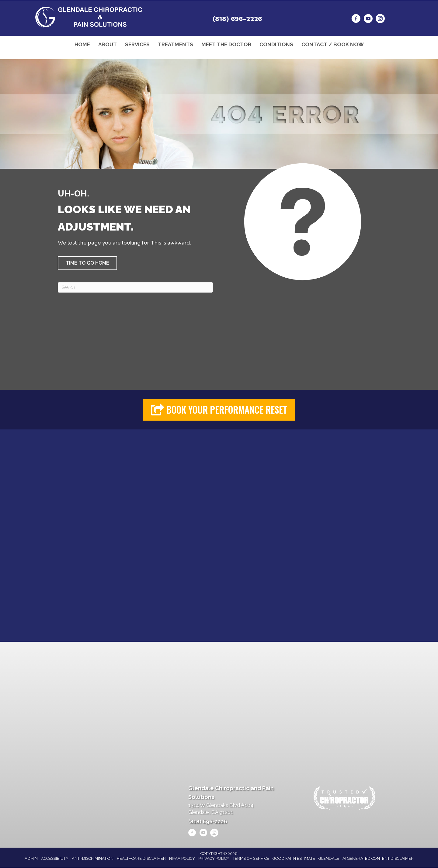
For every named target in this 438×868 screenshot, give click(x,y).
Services (137, 44)
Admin (31, 858)
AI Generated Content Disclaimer (378, 858)
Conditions (276, 44)
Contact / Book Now (333, 44)
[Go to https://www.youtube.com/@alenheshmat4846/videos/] (368, 19)
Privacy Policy (214, 858)
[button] (87, 263)
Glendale (329, 858)
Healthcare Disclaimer (141, 858)
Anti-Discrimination (93, 858)
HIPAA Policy (182, 858)
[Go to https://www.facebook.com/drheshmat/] (356, 19)
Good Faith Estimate (294, 858)
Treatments (176, 44)
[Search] (135, 287)
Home (82, 44)
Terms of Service (251, 858)
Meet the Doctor (226, 44)
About (108, 44)
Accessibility (55, 858)
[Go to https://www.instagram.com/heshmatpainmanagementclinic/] (380, 19)
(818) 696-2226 (237, 19)
